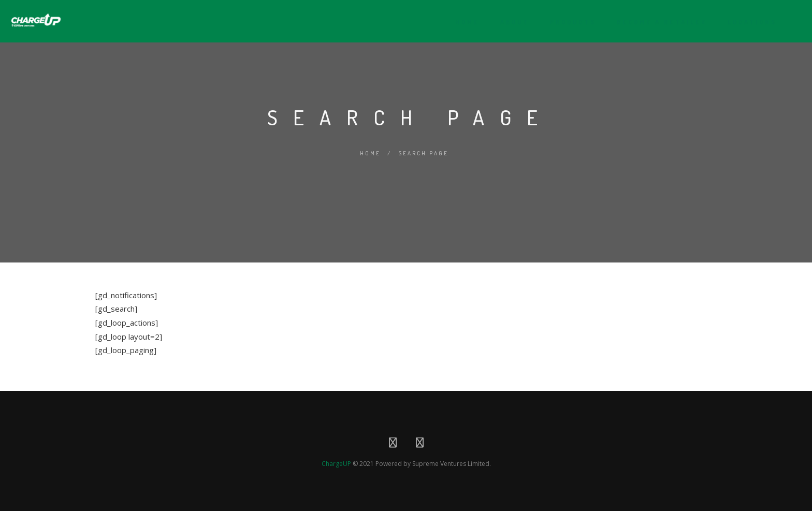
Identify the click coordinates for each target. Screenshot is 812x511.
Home (461, 22)
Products (566, 22)
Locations (745, 22)
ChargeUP (336, 464)
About (508, 22)
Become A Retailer (655, 22)
